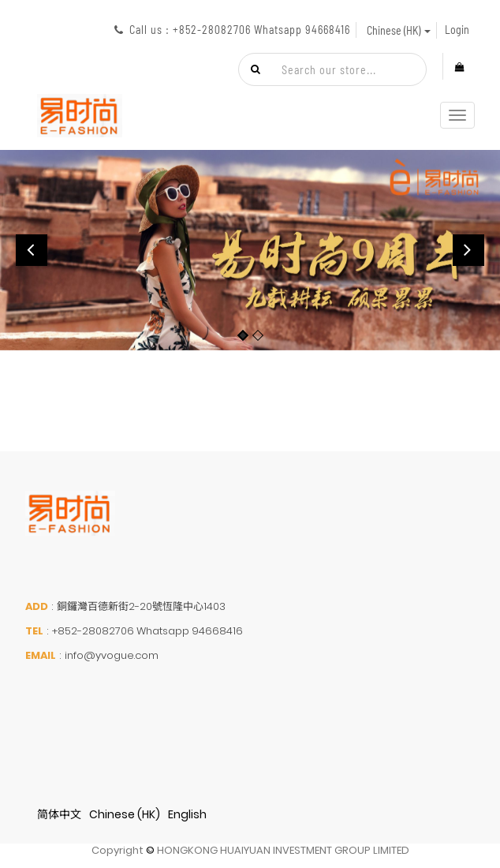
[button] (32, 250)
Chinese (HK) (125, 814)
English (187, 814)
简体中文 (59, 814)
